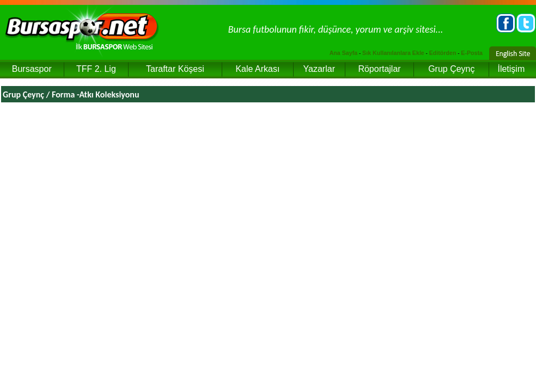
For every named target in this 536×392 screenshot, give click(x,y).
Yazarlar (319, 69)
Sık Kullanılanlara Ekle (393, 53)
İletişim (511, 69)
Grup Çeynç (451, 69)
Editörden (443, 53)
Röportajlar (379, 69)
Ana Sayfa (344, 53)
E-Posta (472, 53)
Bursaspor (32, 69)
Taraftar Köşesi (175, 69)
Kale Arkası (257, 69)
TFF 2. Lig (96, 69)
